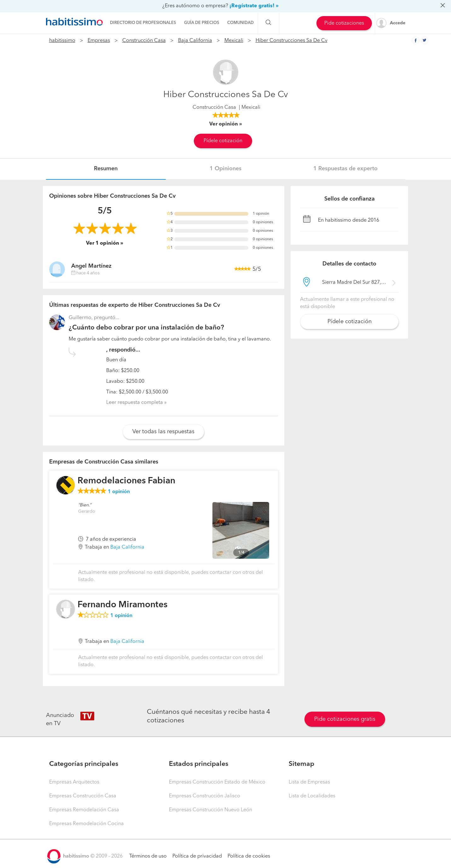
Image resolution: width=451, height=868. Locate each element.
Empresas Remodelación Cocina (87, 824)
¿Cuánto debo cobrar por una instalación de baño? (146, 328)
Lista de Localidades (312, 796)
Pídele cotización (223, 141)
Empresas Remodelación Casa (84, 810)
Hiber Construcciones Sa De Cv (292, 41)
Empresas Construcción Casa (83, 796)
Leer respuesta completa (135, 403)
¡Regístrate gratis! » (254, 6)
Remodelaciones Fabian (126, 481)
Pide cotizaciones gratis (345, 719)
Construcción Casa (144, 41)
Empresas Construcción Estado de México (217, 782)
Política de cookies (249, 856)
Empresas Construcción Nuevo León (211, 810)
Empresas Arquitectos (74, 782)
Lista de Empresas (309, 782)
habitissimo (62, 41)
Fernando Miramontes (122, 605)
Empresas (99, 41)
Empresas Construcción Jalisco (205, 796)
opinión (119, 492)
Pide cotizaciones (344, 23)
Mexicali (234, 41)
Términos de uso (148, 856)
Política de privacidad (197, 856)
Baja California (195, 41)
